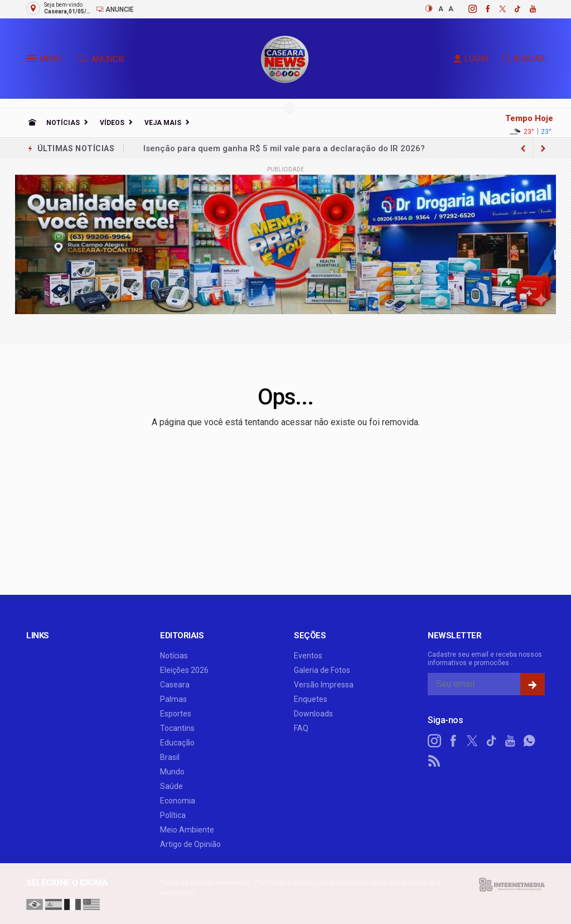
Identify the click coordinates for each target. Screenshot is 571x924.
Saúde (171, 786)
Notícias (63, 123)
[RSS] (434, 761)
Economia (178, 801)
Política (173, 815)
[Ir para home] (32, 123)
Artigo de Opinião (190, 844)
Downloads (313, 714)
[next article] (523, 148)
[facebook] (482, 9)
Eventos (308, 656)
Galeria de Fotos (322, 670)
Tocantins (177, 728)
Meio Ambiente (187, 830)
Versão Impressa (324, 685)
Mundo (172, 772)
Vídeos (112, 123)
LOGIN (471, 59)
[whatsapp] (529, 741)
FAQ (301, 728)
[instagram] (466, 9)
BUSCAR (524, 59)
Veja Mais (163, 123)
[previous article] (543, 148)
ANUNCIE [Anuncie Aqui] (101, 59)
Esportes (176, 714)
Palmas (173, 699)
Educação (177, 743)
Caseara (175, 685)
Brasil (170, 757)
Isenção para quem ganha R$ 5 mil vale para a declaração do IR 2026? (284, 148)
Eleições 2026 (184, 670)
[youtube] (527, 9)
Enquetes (311, 699)
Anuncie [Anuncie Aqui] (115, 9)
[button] (33, 61)
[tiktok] (512, 9)
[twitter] (497, 9)
